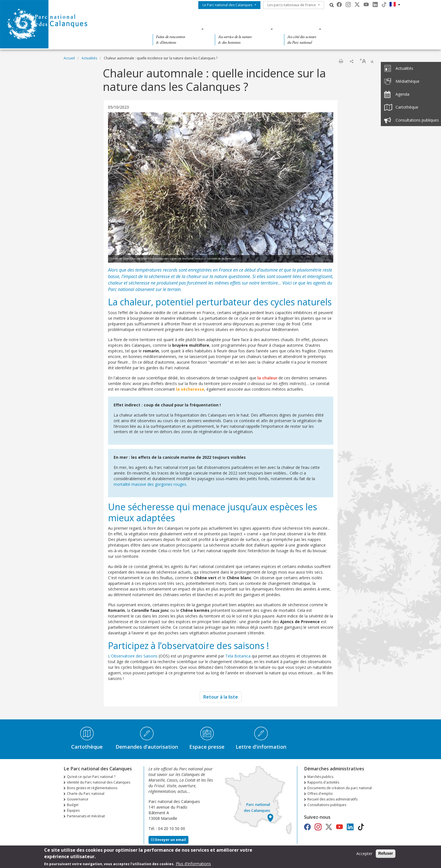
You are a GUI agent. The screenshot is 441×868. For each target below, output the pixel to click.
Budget (73, 805)
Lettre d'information (261, 747)
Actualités (89, 58)
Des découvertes (176, 29)
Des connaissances (242, 29)
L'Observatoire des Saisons (133, 656)
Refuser (386, 854)
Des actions (301, 29)
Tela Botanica (238, 656)
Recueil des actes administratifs (332, 799)
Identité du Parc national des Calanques (99, 782)
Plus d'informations (193, 865)
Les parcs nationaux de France (292, 5)
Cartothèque (87, 747)
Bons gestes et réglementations (92, 788)
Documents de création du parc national (340, 788)
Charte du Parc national (86, 794)
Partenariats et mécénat (86, 816)
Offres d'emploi (320, 794)
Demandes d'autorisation (147, 747)
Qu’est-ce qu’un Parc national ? (91, 777)
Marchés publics (320, 777)
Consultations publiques (327, 805)
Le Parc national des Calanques (227, 5)
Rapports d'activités (323, 782)
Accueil (69, 58)
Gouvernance (78, 799)
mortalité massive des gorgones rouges (150, 484)
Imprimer (341, 61)
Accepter (364, 855)
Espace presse (207, 747)
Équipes (73, 810)
